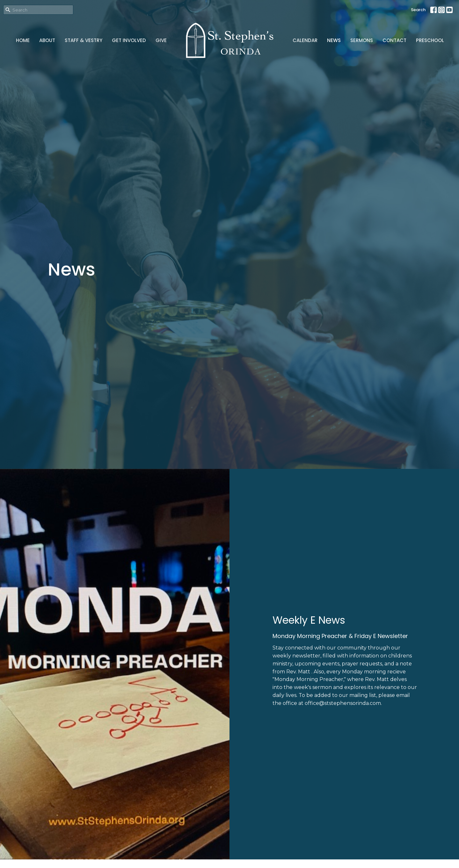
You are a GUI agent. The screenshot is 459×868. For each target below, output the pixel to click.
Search (418, 10)
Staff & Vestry (84, 40)
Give (161, 40)
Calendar (305, 40)
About (47, 40)
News (334, 40)
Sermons (362, 40)
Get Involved (129, 40)
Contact (394, 40)
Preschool (430, 40)
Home (23, 40)
